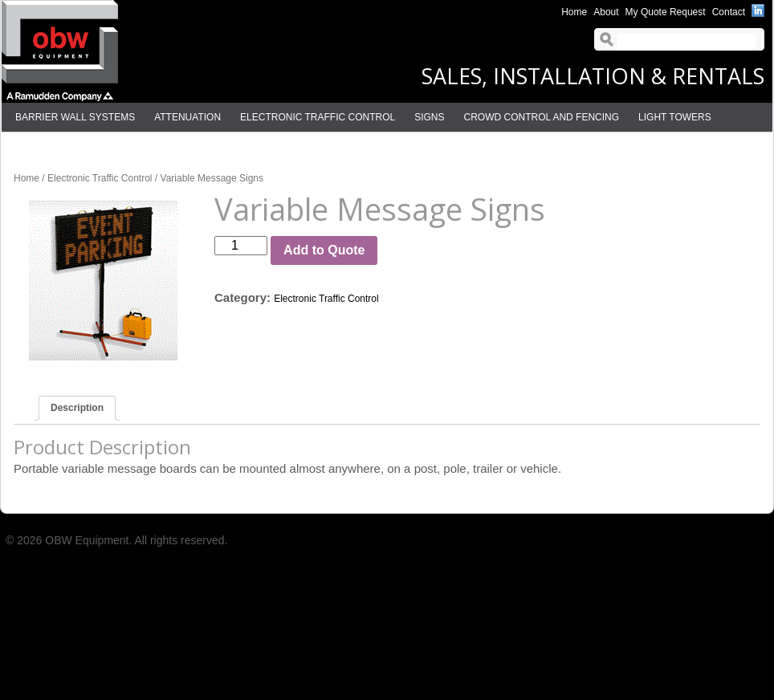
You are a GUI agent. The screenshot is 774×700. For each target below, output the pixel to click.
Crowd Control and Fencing (542, 117)
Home (574, 12)
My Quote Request (666, 12)
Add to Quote (324, 250)
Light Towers (675, 117)
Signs (429, 117)
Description (77, 408)
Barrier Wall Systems (75, 117)
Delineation (47, 146)
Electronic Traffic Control (318, 117)
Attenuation (187, 117)
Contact (729, 12)
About (606, 12)
